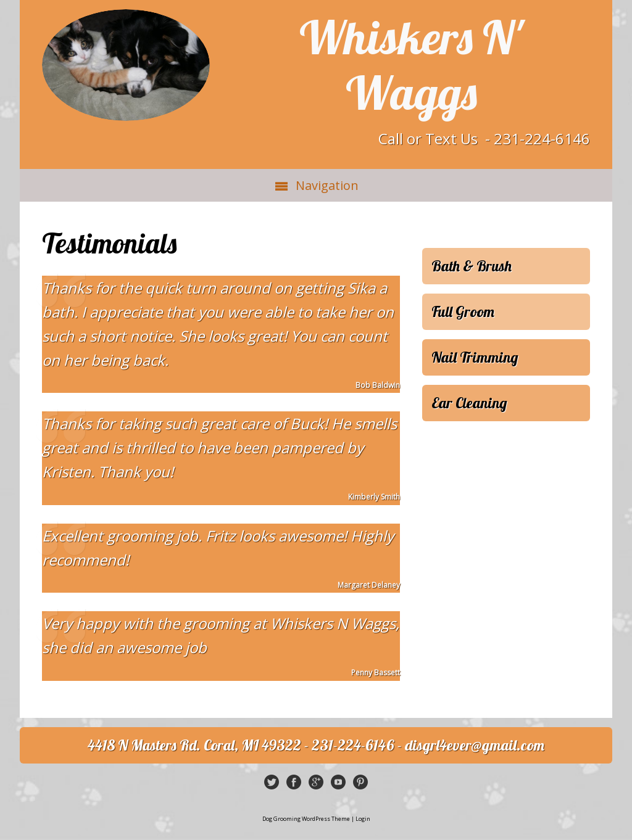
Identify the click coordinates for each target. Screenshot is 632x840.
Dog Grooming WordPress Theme (306, 819)
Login (363, 819)
